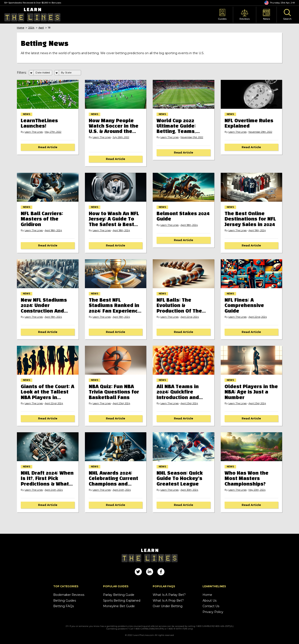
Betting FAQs (64, 606)
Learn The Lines (34, 132)
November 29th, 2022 (260, 132)
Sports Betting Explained (122, 601)
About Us (209, 601)
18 (49, 28)
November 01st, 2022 (192, 137)
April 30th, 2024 (189, 490)
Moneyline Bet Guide (119, 606)
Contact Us (211, 606)
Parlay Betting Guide (119, 595)
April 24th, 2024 (54, 490)
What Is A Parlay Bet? (169, 595)
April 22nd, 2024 (190, 317)
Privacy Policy (213, 612)
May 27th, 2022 (53, 132)
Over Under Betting (168, 606)
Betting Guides (65, 601)
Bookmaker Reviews (69, 595)
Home (21, 28)
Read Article (48, 147)
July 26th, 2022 (121, 137)
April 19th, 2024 (257, 230)
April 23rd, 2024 (121, 403)
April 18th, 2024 (53, 230)
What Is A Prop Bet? (168, 601)
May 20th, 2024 (257, 490)
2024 (31, 28)
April (41, 28)
